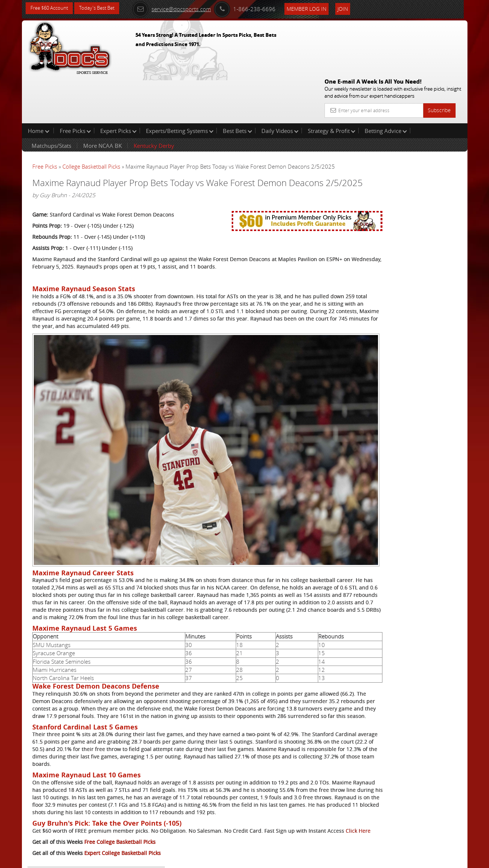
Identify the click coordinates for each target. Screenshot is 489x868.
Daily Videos (280, 83)
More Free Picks (434, 123)
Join (353, 8)
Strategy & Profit (332, 83)
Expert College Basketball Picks (123, 833)
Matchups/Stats (51, 98)
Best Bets (237, 83)
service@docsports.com (182, 8)
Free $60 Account (51, 8)
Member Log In (317, 8)
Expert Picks (118, 83)
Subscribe (439, 57)
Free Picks (75, 83)
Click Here (82, 811)
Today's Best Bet (102, 8)
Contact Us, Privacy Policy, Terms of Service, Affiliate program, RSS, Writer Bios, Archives (289, 859)
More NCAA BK (102, 98)
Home (39, 83)
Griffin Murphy (395, 173)
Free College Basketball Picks (120, 822)
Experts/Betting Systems (180, 83)
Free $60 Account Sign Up (393, 261)
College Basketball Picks (91, 119)
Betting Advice (386, 83)
